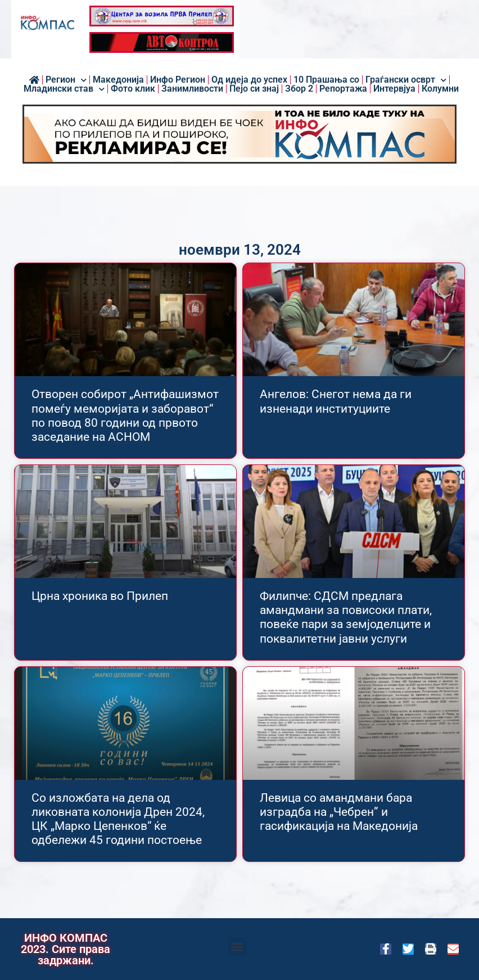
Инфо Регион (178, 80)
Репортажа (343, 89)
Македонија (118, 80)
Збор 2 (299, 89)
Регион (66, 80)
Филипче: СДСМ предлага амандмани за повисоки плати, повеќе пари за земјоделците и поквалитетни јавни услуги (346, 617)
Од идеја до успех (249, 80)
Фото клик (133, 89)
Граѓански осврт (406, 80)
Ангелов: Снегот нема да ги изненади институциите (336, 401)
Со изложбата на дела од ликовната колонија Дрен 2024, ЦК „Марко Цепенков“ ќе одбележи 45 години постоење (118, 819)
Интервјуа (394, 89)
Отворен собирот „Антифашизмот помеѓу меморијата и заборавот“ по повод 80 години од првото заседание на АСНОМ (125, 416)
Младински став (64, 89)
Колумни (440, 89)
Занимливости (192, 89)
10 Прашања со (326, 80)
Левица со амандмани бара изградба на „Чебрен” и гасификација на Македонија (339, 812)
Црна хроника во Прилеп (100, 596)
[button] (238, 947)
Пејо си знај (254, 89)
